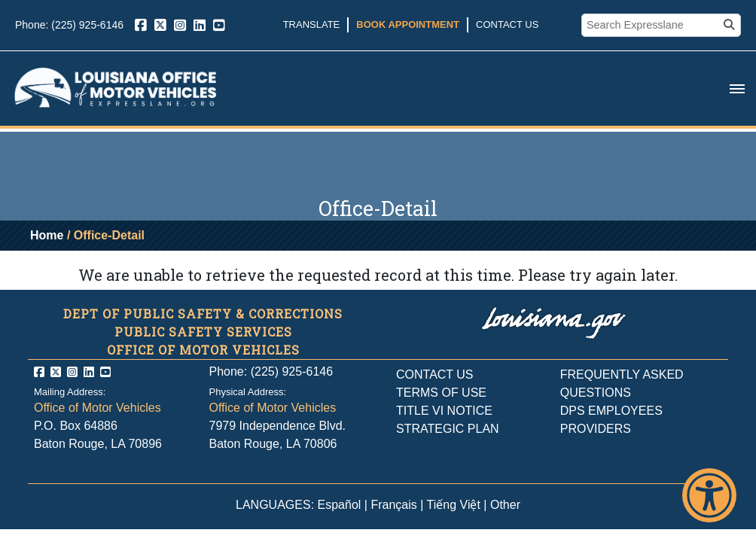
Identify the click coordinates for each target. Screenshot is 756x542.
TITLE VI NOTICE (444, 411)
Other (505, 505)
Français (393, 505)
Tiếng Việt (454, 505)
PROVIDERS (596, 429)
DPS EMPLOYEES (611, 411)
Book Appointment (408, 24)
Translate (312, 24)
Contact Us (507, 24)
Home (47, 235)
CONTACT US (435, 375)
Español (340, 505)
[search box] (652, 26)
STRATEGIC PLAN (448, 429)
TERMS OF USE (441, 393)
